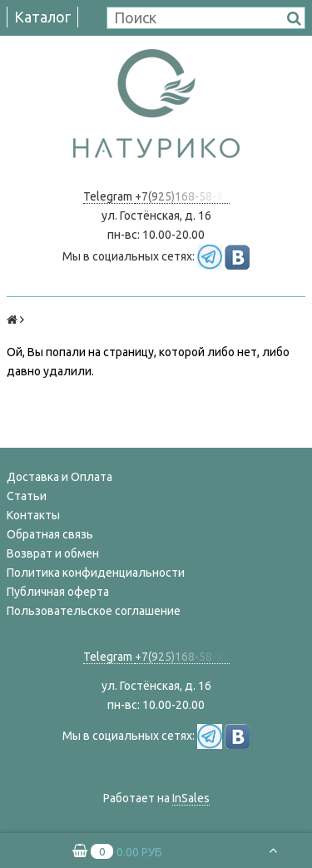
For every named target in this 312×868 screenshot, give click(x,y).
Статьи (27, 496)
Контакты (33, 515)
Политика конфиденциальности (96, 573)
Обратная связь (50, 534)
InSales (191, 798)
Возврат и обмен (53, 553)
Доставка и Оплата (59, 477)
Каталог (42, 17)
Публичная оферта (58, 592)
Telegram (109, 196)
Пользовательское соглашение (94, 611)
